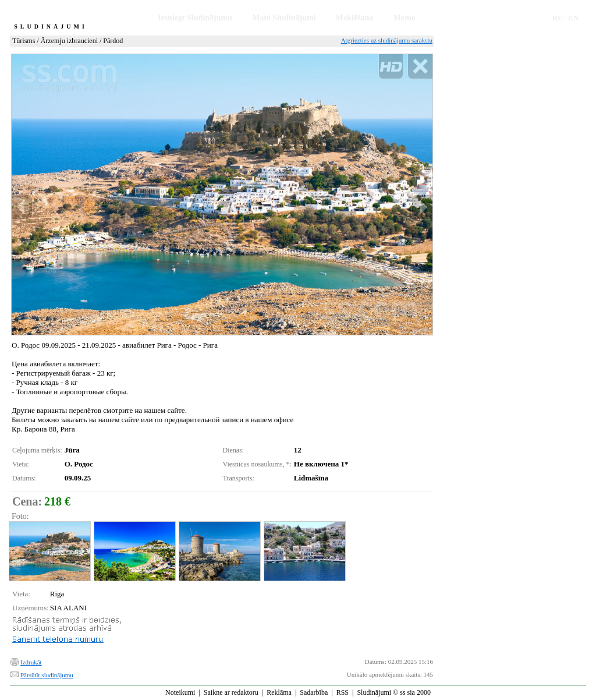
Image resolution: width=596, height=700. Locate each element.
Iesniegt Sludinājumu (195, 18)
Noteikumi (180, 692)
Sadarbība (314, 692)
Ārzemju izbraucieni (69, 41)
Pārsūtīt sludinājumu (47, 675)
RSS (343, 692)
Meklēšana (355, 18)
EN (573, 18)
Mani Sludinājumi (284, 18)
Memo (405, 18)
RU (558, 18)
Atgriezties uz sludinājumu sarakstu (387, 40)
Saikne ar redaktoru (231, 692)
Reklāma (279, 692)
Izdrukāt (31, 662)
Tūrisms (24, 41)
